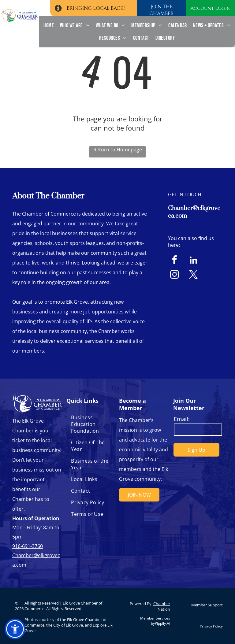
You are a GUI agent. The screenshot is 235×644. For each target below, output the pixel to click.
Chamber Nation (162, 606)
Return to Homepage (118, 150)
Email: (182, 419)
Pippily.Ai (162, 623)
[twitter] (194, 276)
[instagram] (175, 276)
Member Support (207, 605)
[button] (15, 629)
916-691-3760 (28, 546)
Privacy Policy (211, 626)
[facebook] (175, 261)
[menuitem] (49, 26)
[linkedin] (194, 261)
